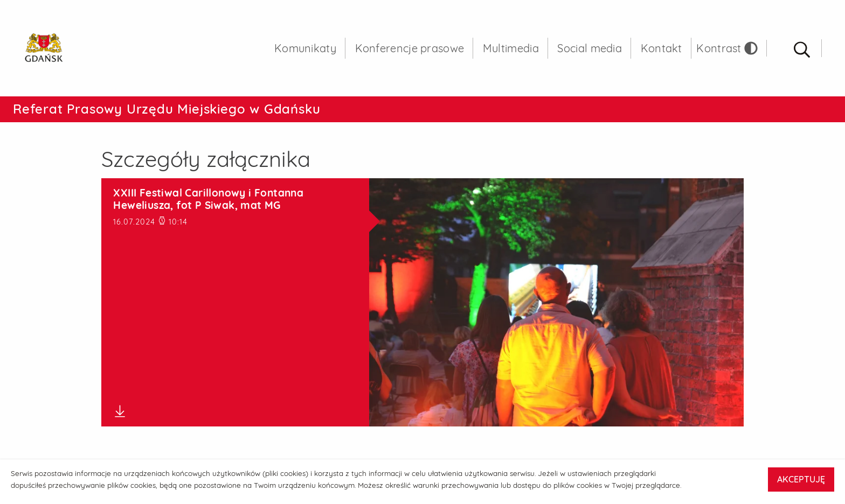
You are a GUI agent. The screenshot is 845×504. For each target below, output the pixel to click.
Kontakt (662, 48)
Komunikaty (305, 48)
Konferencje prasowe (410, 48)
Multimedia (511, 48)
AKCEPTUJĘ (801, 479)
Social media (590, 48)
